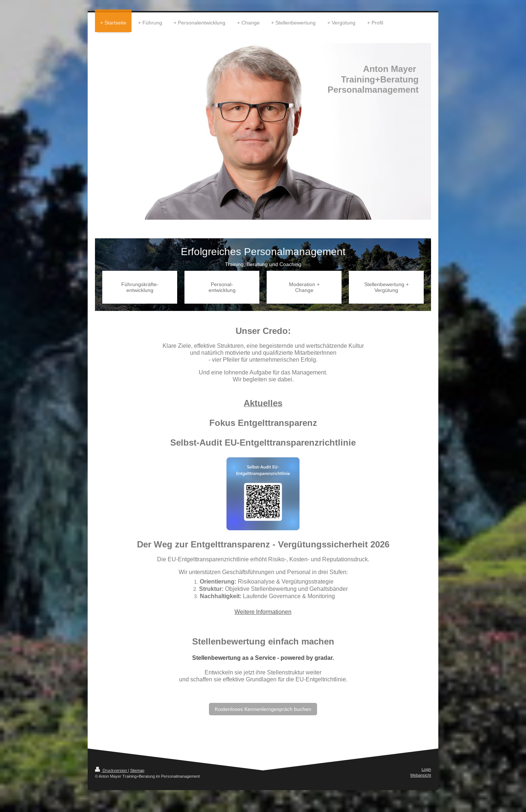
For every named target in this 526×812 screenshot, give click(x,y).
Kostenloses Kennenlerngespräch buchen (263, 709)
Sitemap (137, 770)
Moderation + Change (304, 287)
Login (426, 769)
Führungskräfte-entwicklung (140, 287)
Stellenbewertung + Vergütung (386, 287)
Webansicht (421, 775)
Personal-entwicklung (222, 287)
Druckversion (111, 770)
